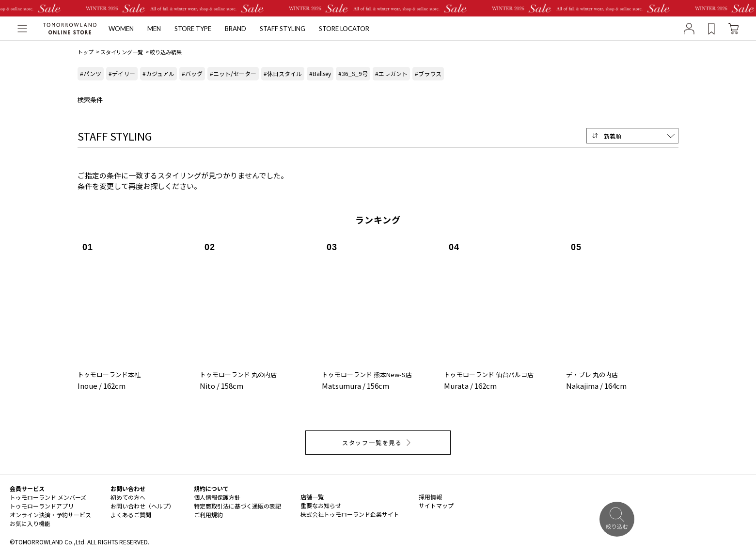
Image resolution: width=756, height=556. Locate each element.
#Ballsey (320, 73)
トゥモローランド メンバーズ (48, 497)
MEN (154, 29)
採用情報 (430, 497)
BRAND (236, 29)
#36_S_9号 (353, 73)
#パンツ (91, 73)
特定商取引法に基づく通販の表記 (237, 506)
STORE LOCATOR (344, 29)
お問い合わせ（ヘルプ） (142, 506)
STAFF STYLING (283, 29)
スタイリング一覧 (122, 52)
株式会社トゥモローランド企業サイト (350, 514)
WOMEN (121, 29)
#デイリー (122, 73)
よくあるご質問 (131, 515)
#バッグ (192, 73)
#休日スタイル (283, 73)
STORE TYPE (193, 29)
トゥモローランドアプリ (42, 506)
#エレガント (391, 73)
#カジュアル (158, 73)
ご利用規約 (208, 515)
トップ (86, 52)
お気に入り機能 (30, 523)
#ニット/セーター (233, 73)
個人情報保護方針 (217, 497)
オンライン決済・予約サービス (50, 515)
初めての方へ (128, 497)
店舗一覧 (312, 497)
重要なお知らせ (321, 505)
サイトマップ (436, 505)
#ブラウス (428, 73)
